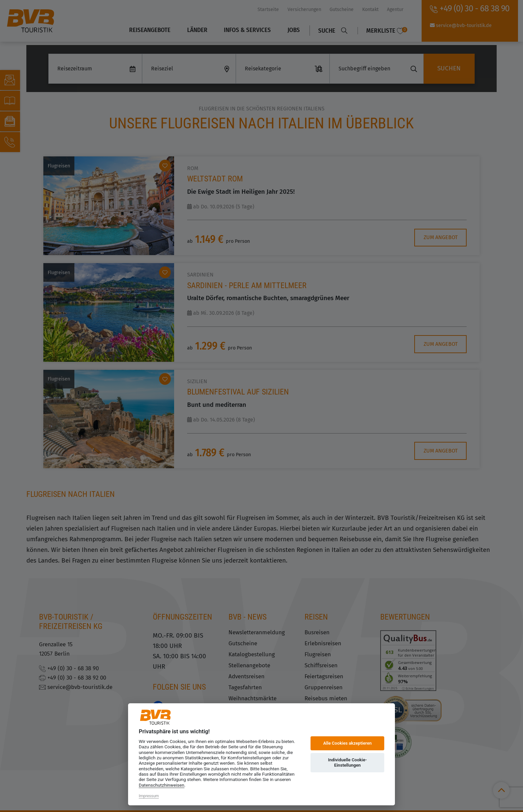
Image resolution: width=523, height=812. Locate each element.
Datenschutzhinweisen (162, 785)
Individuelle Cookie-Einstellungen (347, 762)
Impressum (149, 796)
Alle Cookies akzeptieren (347, 743)
